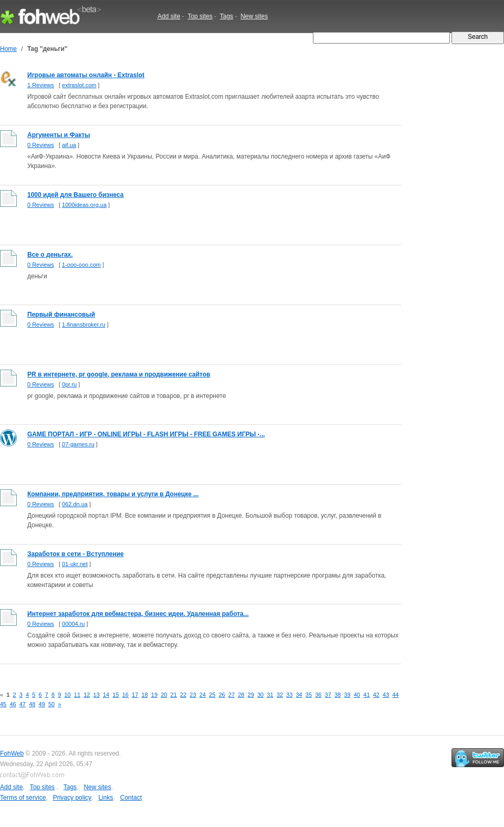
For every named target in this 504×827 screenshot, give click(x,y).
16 (125, 695)
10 (67, 695)
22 (183, 695)
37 (328, 695)
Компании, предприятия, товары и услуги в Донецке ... (113, 494)
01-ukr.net (75, 564)
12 (87, 695)
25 (212, 695)
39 (347, 695)
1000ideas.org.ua (84, 205)
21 (174, 695)
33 (289, 695)
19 (154, 695)
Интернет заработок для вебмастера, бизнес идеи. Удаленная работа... (138, 614)
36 (318, 695)
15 (115, 695)
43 (386, 695)
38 (338, 695)
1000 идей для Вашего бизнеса (76, 195)
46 (13, 704)
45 (3, 704)
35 (309, 695)
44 (395, 695)
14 (106, 695)
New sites (254, 16)
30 (260, 695)
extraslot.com (79, 85)
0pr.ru (69, 384)
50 (51, 704)
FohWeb (12, 753)
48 (32, 704)
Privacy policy (72, 798)
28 (241, 695)
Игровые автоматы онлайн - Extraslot (86, 75)
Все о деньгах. (50, 255)
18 (144, 695)
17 (135, 695)
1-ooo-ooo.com (81, 265)
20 (164, 695)
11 (77, 695)
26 (222, 695)
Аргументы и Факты (59, 135)
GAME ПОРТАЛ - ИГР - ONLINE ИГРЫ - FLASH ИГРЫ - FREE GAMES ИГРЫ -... (146, 434)
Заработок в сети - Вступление (76, 554)
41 (366, 695)
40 (357, 695)
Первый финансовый (61, 315)
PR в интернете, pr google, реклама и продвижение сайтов (119, 374)
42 (376, 695)
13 (97, 695)
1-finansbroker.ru (84, 324)
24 (203, 695)
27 (232, 695)
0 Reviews (41, 145)
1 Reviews (41, 85)
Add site (169, 16)
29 (251, 695)
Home (8, 49)
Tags (227, 16)
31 (270, 695)
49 (42, 704)
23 (193, 695)
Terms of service (23, 798)
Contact (131, 798)
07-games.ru (78, 444)
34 (299, 695)
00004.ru (73, 624)
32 (280, 695)
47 (23, 704)
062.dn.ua (75, 504)
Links (106, 798)
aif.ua (69, 145)
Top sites (200, 16)
